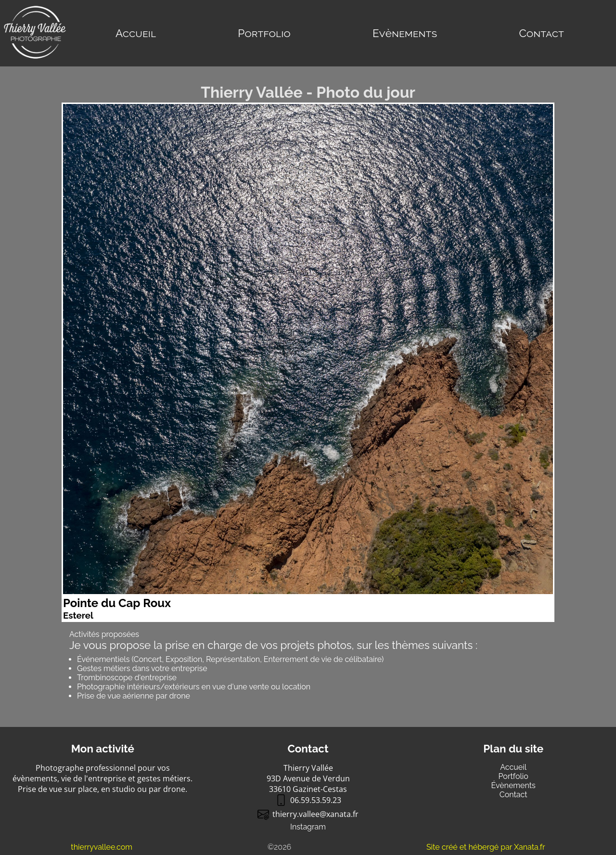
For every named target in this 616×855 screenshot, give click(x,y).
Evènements (405, 33)
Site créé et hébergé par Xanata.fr (486, 847)
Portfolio (264, 33)
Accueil (136, 33)
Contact (541, 33)
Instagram (308, 827)
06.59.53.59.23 (308, 800)
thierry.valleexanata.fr (308, 814)
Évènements (513, 785)
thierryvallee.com (102, 847)
